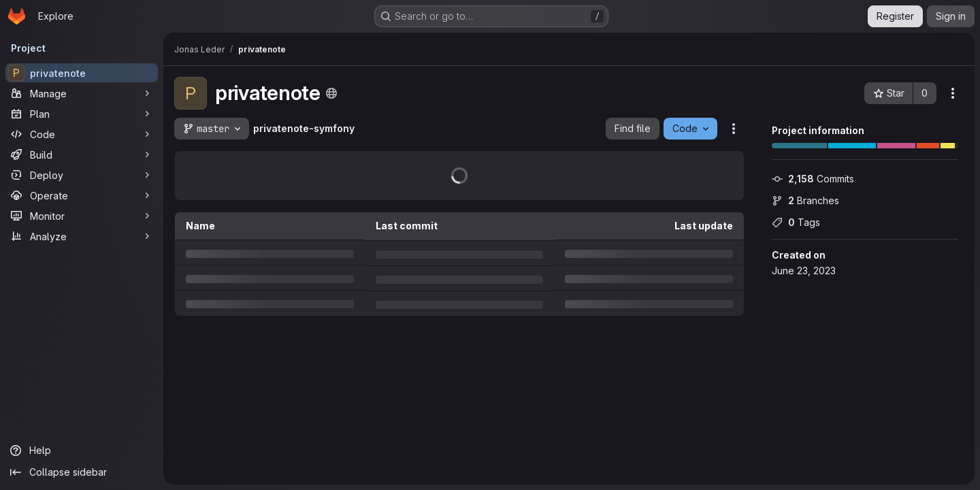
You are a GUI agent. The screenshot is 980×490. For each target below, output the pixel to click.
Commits (813, 179)
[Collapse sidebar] (82, 472)
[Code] (82, 134)
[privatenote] (82, 73)
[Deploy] (82, 175)
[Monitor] (82, 216)
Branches (805, 200)
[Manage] (82, 93)
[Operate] (82, 195)
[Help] (82, 451)
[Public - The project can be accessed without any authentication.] (331, 93)
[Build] (82, 154)
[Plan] (82, 114)
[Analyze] (82, 236)
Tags (796, 222)
